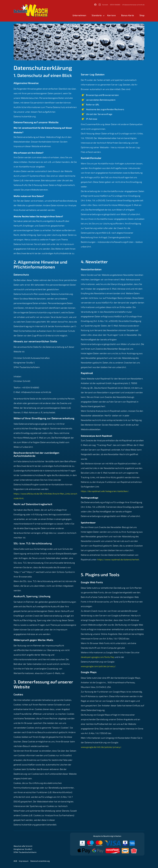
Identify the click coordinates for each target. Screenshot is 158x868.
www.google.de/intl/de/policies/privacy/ (101, 747)
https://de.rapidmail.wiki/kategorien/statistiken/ (105, 491)
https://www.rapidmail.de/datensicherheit (118, 559)
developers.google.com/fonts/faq (97, 657)
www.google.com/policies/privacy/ (98, 666)
